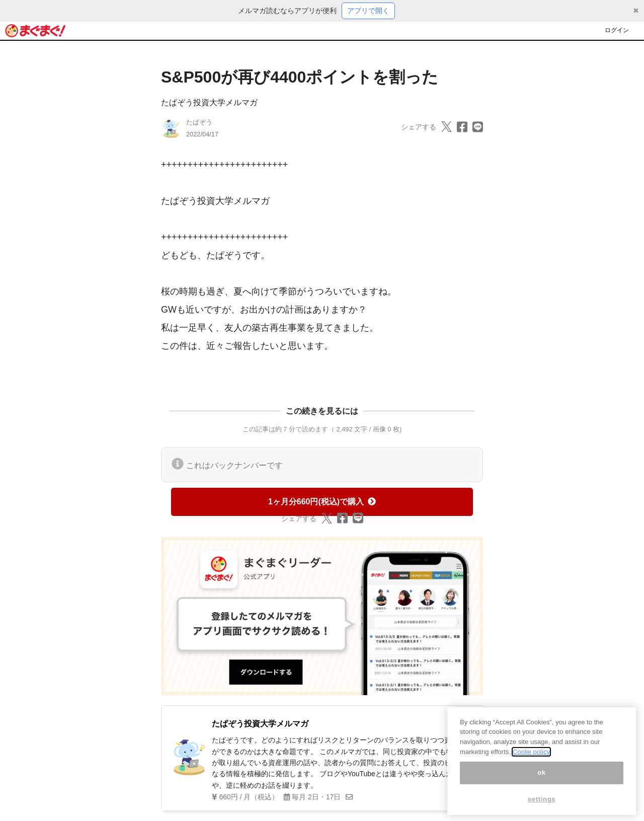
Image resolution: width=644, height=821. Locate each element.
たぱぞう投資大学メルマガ (209, 102)
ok (542, 791)
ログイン (617, 30)
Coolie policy (531, 770)
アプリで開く (368, 11)
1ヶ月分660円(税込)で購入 (322, 502)
